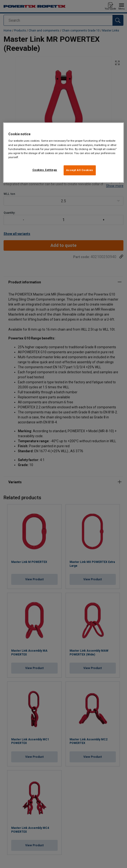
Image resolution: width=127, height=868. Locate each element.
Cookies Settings (45, 170)
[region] (63, 153)
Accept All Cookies (80, 170)
